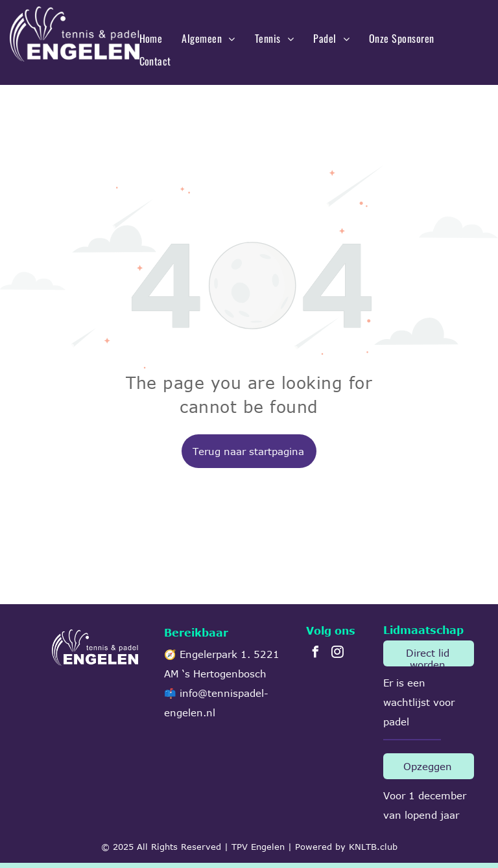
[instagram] (337, 654)
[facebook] (315, 654)
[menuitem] (151, 38)
